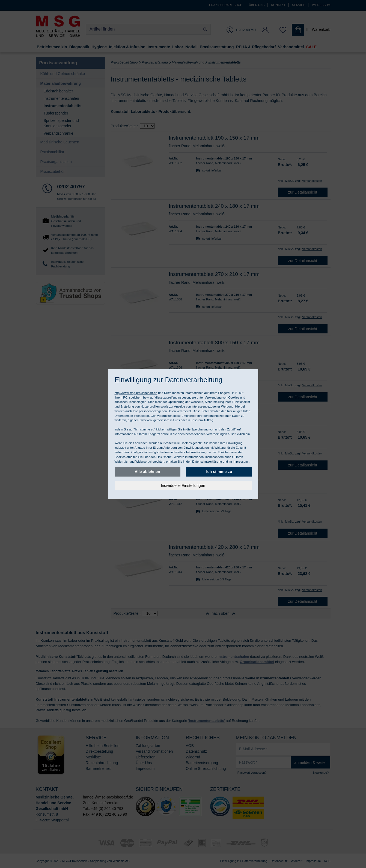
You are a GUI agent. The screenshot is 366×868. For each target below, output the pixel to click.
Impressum (240, 462)
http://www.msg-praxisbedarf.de (136, 393)
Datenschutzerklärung (207, 462)
